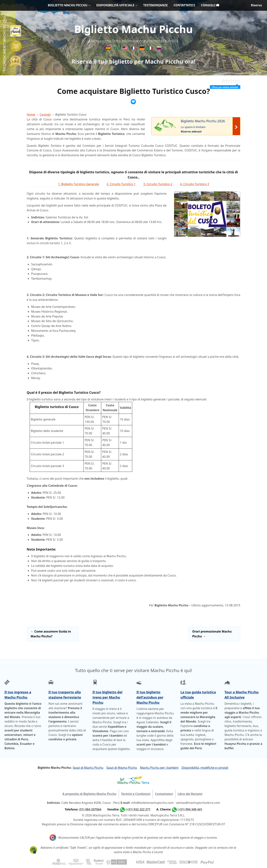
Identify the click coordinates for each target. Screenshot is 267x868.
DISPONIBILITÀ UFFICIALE (115, 5)
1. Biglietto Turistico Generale (78, 184)
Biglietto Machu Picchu (133, 29)
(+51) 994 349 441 (190, 809)
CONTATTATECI (184, 5)
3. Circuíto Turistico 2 (158, 184)
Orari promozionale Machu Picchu (212, 634)
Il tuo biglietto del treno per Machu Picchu (107, 697)
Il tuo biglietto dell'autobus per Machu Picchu (150, 697)
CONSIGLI (210, 5)
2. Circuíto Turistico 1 (121, 184)
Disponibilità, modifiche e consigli (205, 768)
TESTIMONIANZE (156, 5)
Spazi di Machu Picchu (88, 768)
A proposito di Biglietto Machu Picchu (89, 794)
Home (31, 114)
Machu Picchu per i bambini (159, 768)
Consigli (45, 114)
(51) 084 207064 (90, 809)
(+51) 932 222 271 (138, 809)
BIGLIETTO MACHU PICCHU (68, 5)
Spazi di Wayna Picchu (122, 768)
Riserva (256, 5)
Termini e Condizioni (136, 794)
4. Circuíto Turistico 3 (195, 184)
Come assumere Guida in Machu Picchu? (51, 634)
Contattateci (164, 794)
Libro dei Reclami (190, 794)
